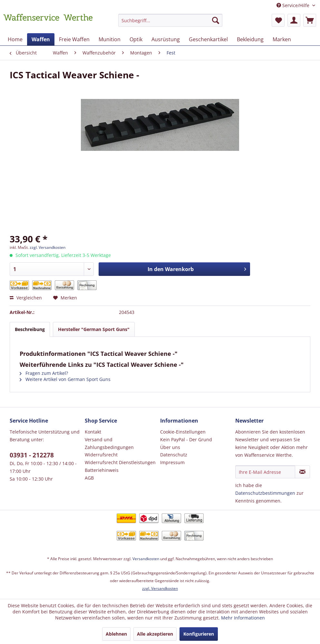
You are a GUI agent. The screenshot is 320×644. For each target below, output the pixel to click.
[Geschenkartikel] (208, 39)
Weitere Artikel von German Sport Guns (65, 379)
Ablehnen (116, 634)
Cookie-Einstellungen (183, 432)
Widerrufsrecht (101, 455)
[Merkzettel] (278, 20)
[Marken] (282, 39)
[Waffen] (41, 39)
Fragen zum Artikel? (44, 373)
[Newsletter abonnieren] (302, 472)
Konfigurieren (199, 634)
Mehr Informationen (243, 618)
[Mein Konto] (294, 20)
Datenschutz (174, 455)
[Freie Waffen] (74, 39)
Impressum (172, 462)
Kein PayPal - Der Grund (186, 439)
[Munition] (110, 39)
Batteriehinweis (102, 470)
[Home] (15, 39)
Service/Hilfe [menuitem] (294, 5)
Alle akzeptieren (155, 634)
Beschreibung (30, 329)
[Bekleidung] (250, 39)
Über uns (170, 447)
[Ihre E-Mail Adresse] (265, 472)
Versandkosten (146, 559)
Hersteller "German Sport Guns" (94, 329)
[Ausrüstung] (166, 39)
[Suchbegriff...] (170, 20)
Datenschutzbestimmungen (265, 493)
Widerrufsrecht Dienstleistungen (120, 462)
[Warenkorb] (310, 20)
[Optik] (136, 39)
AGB (89, 478)
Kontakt (93, 432)
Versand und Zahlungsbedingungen (109, 443)
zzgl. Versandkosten (48, 247)
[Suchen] (216, 20)
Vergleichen (26, 298)
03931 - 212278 (32, 455)
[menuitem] (170, 23)
